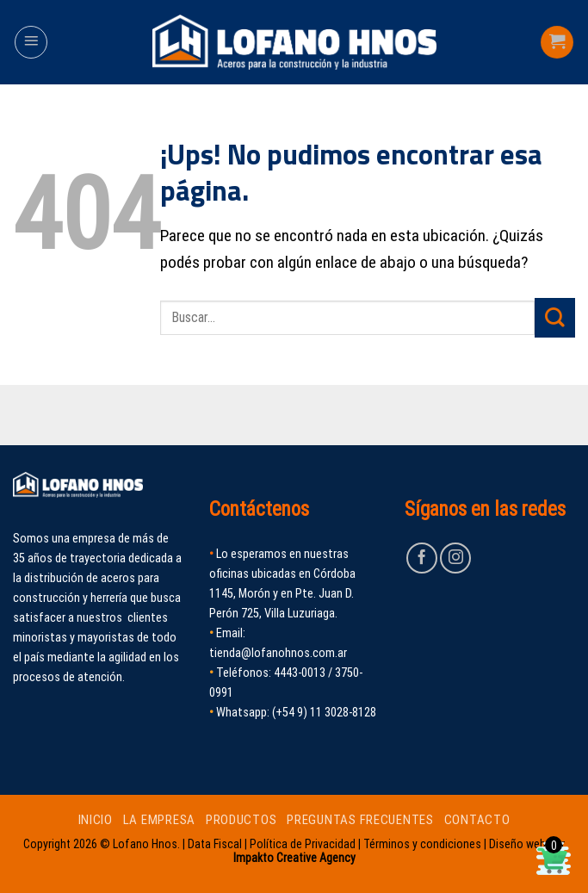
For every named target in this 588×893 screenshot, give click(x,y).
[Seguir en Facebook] (422, 558)
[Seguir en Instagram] (455, 558)
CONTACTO (477, 820)
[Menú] (31, 42)
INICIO (96, 820)
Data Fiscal (215, 844)
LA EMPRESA (159, 820)
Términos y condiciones (422, 844)
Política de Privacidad (303, 844)
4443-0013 (300, 673)
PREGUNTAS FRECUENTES (360, 820)
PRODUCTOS (241, 820)
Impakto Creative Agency (294, 858)
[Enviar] (555, 318)
